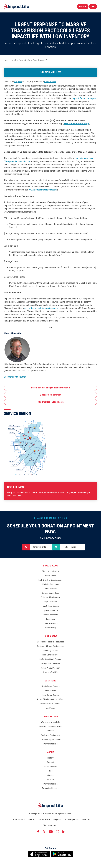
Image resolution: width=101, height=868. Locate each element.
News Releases (50, 82)
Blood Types (50, 576)
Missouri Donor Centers (50, 704)
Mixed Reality (51, 628)
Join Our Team (51, 716)
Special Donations (51, 615)
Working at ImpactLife (50, 722)
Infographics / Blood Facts (51, 402)
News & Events (50, 767)
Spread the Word (50, 611)
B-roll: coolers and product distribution (50, 388)
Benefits (51, 731)
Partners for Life (51, 744)
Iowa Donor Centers (50, 695)
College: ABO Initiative (50, 664)
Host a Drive (50, 636)
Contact (50, 762)
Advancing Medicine (50, 788)
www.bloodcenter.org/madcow (43, 190)
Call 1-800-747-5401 (51, 538)
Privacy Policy (19, 819)
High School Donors (50, 606)
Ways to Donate (50, 602)
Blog (51, 771)
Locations (50, 619)
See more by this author (15, 377)
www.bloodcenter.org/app (76, 124)
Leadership (50, 780)
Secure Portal (44, 819)
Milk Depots (51, 708)
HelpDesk (57, 819)
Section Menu (50, 72)
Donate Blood (51, 566)
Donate (83, 6)
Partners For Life (50, 672)
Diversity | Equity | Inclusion (51, 726)
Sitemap (32, 819)
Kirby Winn (18, 82)
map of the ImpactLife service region (41, 308)
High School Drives (50, 655)
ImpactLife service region (84, 98)
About (51, 752)
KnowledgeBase (72, 819)
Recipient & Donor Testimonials (51, 646)
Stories (50, 775)
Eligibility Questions (51, 584)
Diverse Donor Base (51, 593)
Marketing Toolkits (51, 651)
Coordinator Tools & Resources (50, 642)
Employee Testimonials (50, 735)
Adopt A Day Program (51, 668)
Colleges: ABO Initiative (51, 597)
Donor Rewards (50, 589)
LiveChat (86, 819)
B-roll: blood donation (51, 395)
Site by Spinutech (51, 825)
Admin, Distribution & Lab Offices (51, 699)
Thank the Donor (51, 623)
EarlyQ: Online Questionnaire (50, 580)
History (50, 758)
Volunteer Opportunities (50, 740)
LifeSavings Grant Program (51, 659)
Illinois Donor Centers (50, 686)
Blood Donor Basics (50, 571)
